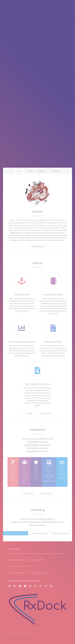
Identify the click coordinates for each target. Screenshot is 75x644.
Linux (20, 233)
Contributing (55, 171)
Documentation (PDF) (36, 560)
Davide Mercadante (31, 445)
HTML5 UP (28, 633)
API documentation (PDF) (39, 573)
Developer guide (29, 493)
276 (61, 471)
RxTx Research (12, 633)
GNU (17, 233)
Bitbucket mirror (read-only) (62, 533)
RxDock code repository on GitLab (15, 533)
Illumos (26, 235)
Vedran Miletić (32, 442)
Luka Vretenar (31, 451)
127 (64, 473)
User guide (29, 413)
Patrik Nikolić (31, 448)
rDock (65, 225)
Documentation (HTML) (17, 560)
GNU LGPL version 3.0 (46, 519)
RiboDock (62, 478)
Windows (53, 233)
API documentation (46, 493)
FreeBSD (27, 233)
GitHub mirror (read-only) (40, 533)
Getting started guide (38, 246)
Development (42, 171)
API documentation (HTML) (18, 573)
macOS (45, 233)
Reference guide (45, 413)
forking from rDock (13, 476)
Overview (19, 171)
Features (30, 171)
